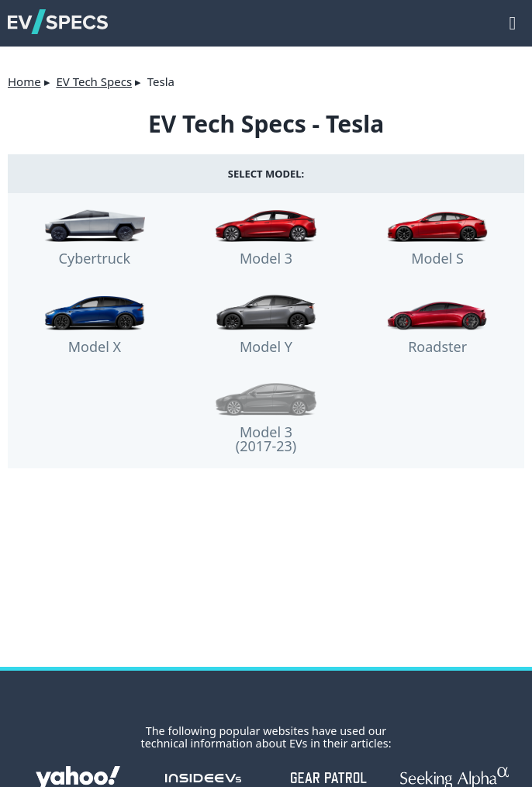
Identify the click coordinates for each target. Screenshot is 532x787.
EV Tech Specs (94, 81)
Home (24, 81)
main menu (513, 16)
